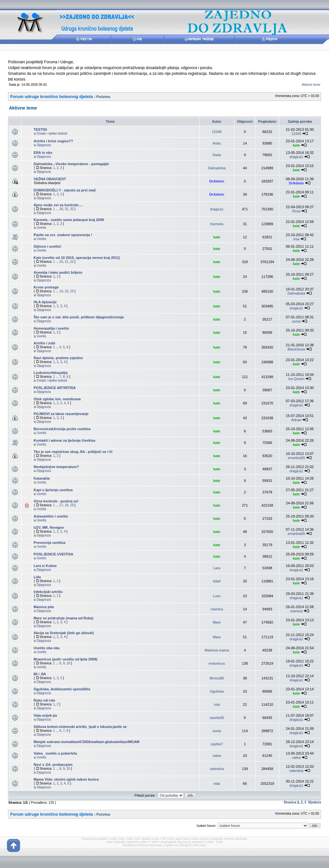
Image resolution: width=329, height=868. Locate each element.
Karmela (217, 224)
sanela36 (217, 718)
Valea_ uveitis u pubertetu (56, 753)
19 (72, 505)
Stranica (290, 802)
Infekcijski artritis (48, 592)
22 (72, 262)
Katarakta (42, 478)
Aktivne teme (311, 85)
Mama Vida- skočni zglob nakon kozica (66, 779)
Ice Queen (296, 379)
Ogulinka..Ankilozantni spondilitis (62, 689)
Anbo (217, 143)
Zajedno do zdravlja (177, 845)
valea (217, 756)
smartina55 (296, 458)
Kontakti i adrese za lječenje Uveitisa (65, 440)
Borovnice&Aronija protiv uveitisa (62, 429)
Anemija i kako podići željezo (58, 272)
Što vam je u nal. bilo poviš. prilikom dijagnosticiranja (79, 317)
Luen (217, 596)
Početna (103, 97)
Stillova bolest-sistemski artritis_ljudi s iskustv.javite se (80, 727)
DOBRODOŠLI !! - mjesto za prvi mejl (65, 190)
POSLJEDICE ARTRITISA (55, 388)
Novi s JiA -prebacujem (53, 765)
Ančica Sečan (199, 839)
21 (67, 262)
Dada (217, 155)
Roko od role (44, 700)
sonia (296, 321)
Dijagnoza (44, 145)
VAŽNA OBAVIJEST (50, 179)
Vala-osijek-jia (45, 715)
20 (61, 262)
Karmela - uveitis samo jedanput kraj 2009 (69, 220)
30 (61, 209)
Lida (37, 577)
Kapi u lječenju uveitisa (53, 490)
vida (217, 784)
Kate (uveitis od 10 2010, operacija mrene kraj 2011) (77, 258)
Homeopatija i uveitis (51, 328)
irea (296, 239)
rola (217, 704)
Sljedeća (314, 802)
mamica (217, 609)
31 (67, 209)
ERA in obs (43, 153)
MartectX (198, 842)
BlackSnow (296, 349)
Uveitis (41, 228)
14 (61, 291)
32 (72, 209)
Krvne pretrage (46, 287)
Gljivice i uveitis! (48, 246)
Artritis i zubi (44, 343)
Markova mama (217, 650)
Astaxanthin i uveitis (51, 516)
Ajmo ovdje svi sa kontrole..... (59, 205)
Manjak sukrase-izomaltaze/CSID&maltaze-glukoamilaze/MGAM (87, 742)
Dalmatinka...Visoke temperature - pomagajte (71, 164)
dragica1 (296, 157)
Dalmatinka (217, 168)
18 (67, 505)
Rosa (297, 211)
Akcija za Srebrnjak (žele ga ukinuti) (64, 633)
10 (68, 663)
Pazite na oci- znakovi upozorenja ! (63, 235)
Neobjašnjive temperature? (56, 467)
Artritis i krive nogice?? (53, 141)
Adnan (297, 420)
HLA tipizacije (45, 302)
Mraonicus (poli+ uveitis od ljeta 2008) (66, 659)
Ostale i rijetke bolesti (52, 133)
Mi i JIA (40, 674)
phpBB (102, 839)
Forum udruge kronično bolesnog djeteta (52, 97)
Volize (144, 842)
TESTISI (40, 129)
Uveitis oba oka (47, 648)
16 (72, 291)
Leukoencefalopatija (51, 373)
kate (296, 145)
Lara (217, 568)
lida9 (217, 581)
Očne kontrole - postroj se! (56, 501)
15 (67, 291)
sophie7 (217, 744)
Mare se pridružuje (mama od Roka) (64, 618)
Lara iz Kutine (45, 566)
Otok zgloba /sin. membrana (57, 399)
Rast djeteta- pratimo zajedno (58, 358)
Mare (217, 622)
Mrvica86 (217, 678)
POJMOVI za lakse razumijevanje (61, 414)
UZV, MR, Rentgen (49, 527)
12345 (217, 132)
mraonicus (217, 663)
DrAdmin (217, 181)
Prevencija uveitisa (50, 543)
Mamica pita (44, 607)
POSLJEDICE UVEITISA (53, 554)
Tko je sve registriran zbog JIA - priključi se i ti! (73, 452)
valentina (217, 769)
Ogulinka (217, 691)
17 (61, 505)
